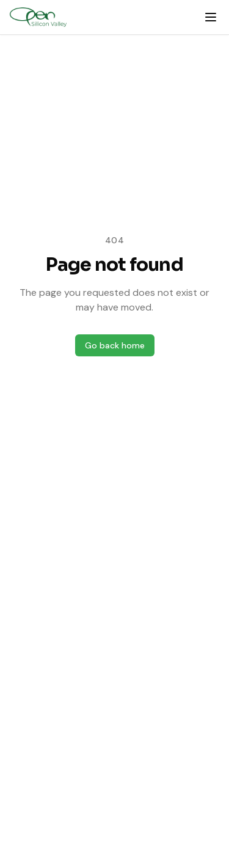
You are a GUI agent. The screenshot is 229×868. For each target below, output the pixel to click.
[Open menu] (211, 17)
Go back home (115, 345)
